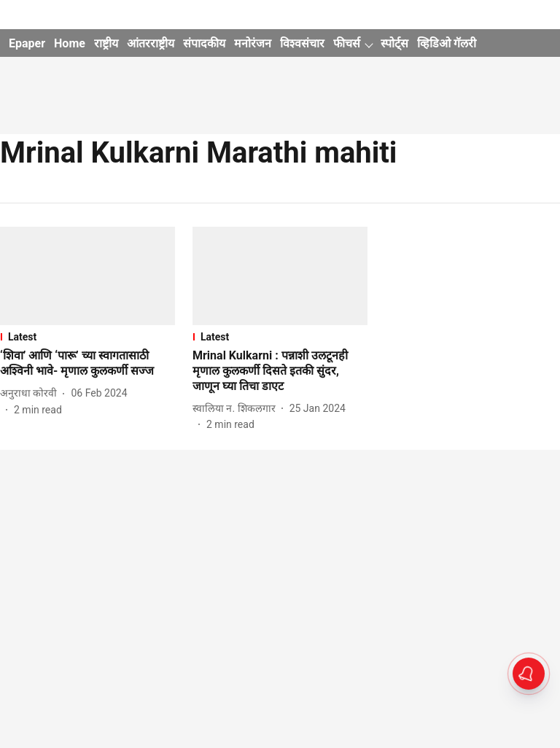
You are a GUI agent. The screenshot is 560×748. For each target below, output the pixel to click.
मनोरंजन (253, 43)
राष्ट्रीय (106, 43)
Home (70, 43)
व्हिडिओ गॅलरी (447, 43)
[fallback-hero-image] (87, 276)
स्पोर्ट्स (394, 43)
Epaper (27, 43)
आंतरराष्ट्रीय (151, 43)
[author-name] (31, 393)
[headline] (87, 364)
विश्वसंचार (302, 43)
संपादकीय (204, 43)
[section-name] (87, 337)
